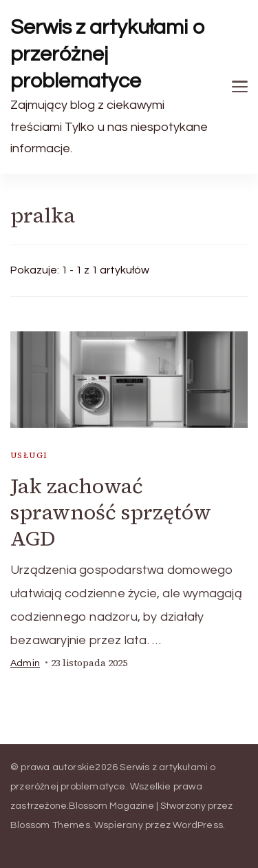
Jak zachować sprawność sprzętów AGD (111, 512)
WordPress (198, 825)
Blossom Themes (50, 825)
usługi (29, 455)
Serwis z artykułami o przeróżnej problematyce (108, 54)
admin (25, 663)
